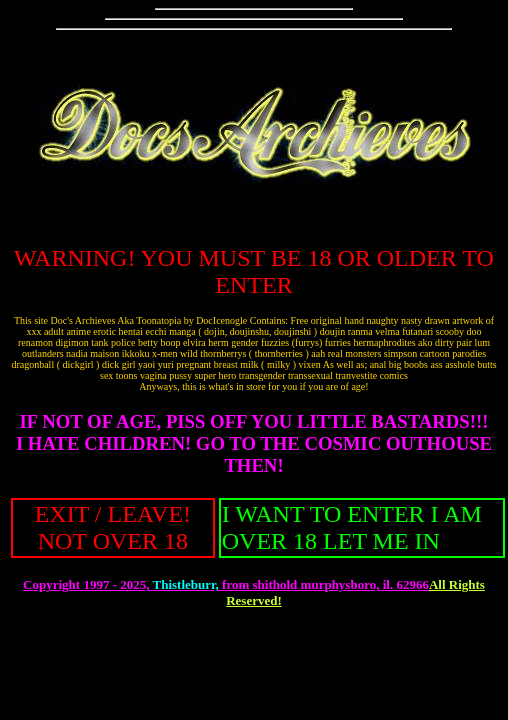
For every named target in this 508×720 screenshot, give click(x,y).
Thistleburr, (187, 584)
